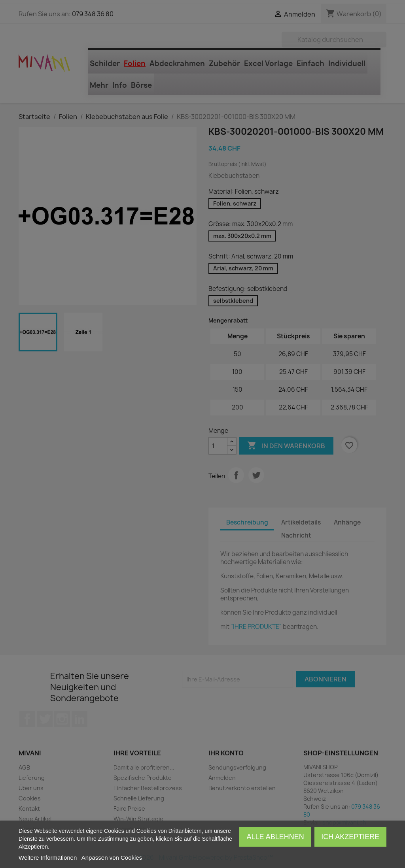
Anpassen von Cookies (112, 858)
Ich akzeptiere (350, 837)
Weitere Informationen (48, 858)
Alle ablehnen (275, 837)
